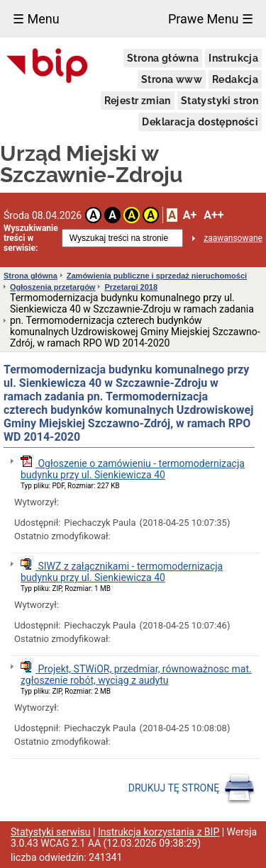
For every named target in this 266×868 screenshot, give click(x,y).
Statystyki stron (220, 101)
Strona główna (163, 58)
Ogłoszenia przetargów (52, 287)
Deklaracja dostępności (200, 122)
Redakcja (235, 79)
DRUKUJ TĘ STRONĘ (192, 789)
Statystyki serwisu (51, 832)
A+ (190, 215)
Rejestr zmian (138, 101)
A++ (214, 215)
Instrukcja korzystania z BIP (159, 832)
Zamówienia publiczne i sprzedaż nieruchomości (157, 276)
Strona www (172, 79)
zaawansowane (233, 238)
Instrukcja (233, 58)
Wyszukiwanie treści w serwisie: (31, 238)
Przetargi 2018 (131, 287)
